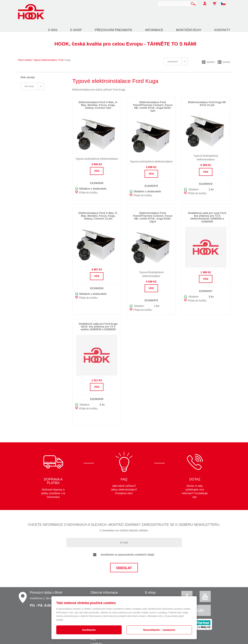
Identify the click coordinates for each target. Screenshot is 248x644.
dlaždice (208, 62)
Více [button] (97, 171)
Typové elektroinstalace (45, 60)
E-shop (76, 30)
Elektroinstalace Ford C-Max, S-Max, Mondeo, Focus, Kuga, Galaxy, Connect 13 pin (98, 216)
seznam (224, 62)
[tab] (176, 62)
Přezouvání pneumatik (114, 30)
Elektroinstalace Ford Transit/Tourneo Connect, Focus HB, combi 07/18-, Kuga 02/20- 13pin (153, 217)
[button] (225, 1)
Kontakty (222, 30)
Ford (61, 60)
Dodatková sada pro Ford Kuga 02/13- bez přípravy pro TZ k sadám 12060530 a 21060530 (98, 327)
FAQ (93, 639)
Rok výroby (29, 86)
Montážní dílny (189, 30)
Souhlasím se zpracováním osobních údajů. (124, 555)
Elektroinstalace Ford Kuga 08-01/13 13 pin (207, 104)
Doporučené (173, 62)
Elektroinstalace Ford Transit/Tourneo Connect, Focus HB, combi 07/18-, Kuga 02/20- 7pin (153, 106)
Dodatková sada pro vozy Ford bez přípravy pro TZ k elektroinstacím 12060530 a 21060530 (207, 217)
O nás (53, 30)
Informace (154, 30)
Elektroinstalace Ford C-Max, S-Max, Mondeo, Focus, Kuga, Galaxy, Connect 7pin (98, 105)
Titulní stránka (25, 60)
